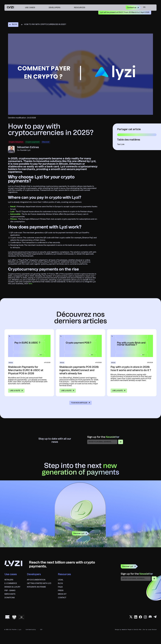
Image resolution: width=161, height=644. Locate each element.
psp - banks (10, 591)
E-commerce (11, 583)
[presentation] (138, 586)
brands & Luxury (12, 587)
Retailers (9, 580)
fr (144, 7)
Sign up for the (103, 437)
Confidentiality (31, 630)
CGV (41, 630)
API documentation (36, 580)
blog (60, 583)
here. (30, 284)
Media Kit (62, 594)
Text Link (121, 145)
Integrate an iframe (36, 587)
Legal (61, 580)
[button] (31, 8)
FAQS (60, 587)
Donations (10, 598)
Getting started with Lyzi (39, 583)
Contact (62, 598)
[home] (10, 8)
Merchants (10, 594)
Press (61, 591)
